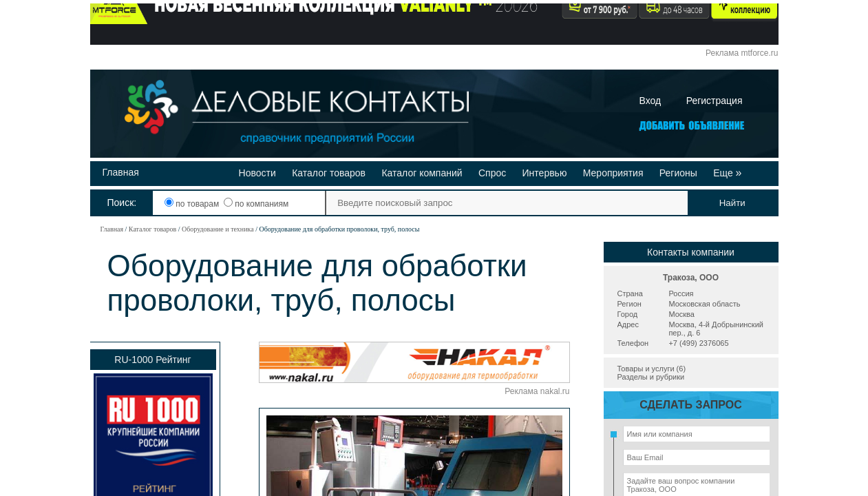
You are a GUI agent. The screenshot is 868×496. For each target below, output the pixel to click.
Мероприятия (613, 173)
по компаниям (256, 204)
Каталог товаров (329, 173)
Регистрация (714, 101)
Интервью (545, 173)
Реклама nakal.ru (537, 391)
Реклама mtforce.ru (742, 53)
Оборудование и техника (218, 229)
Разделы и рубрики (651, 377)
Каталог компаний (422, 173)
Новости (257, 173)
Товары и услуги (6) (652, 369)
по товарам (193, 204)
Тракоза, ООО (691, 278)
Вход (650, 101)
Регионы (678, 173)
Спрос (492, 173)
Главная (121, 172)
